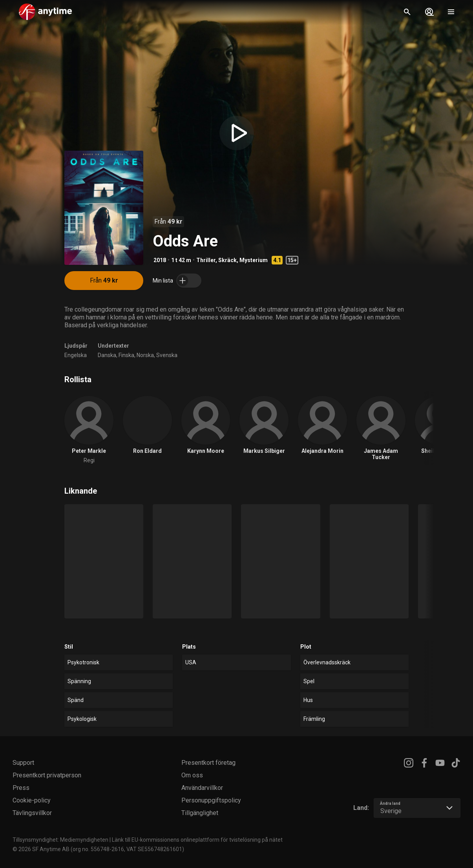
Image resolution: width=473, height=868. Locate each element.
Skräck (227, 260)
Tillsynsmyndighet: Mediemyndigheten (60, 840)
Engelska (76, 355)
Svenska (167, 355)
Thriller (206, 260)
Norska (145, 355)
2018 (160, 260)
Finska (126, 355)
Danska (107, 355)
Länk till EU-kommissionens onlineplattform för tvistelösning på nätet (197, 840)
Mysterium (254, 260)
